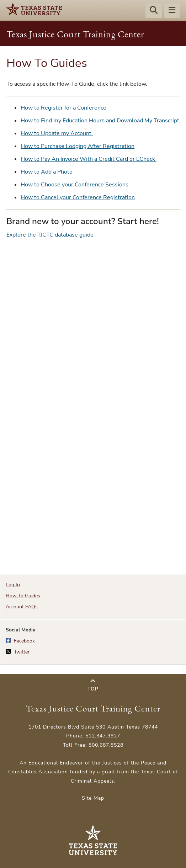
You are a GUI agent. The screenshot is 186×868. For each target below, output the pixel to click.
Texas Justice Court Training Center (75, 34)
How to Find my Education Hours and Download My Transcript (100, 121)
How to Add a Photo (47, 172)
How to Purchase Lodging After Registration (78, 146)
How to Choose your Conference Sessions (75, 185)
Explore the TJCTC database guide (50, 235)
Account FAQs (22, 607)
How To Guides (23, 596)
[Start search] (154, 11)
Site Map (93, 798)
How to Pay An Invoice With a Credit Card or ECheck (89, 159)
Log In (13, 585)
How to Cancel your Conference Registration (78, 197)
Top (93, 685)
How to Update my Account (57, 133)
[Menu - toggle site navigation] (172, 11)
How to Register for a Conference (63, 108)
